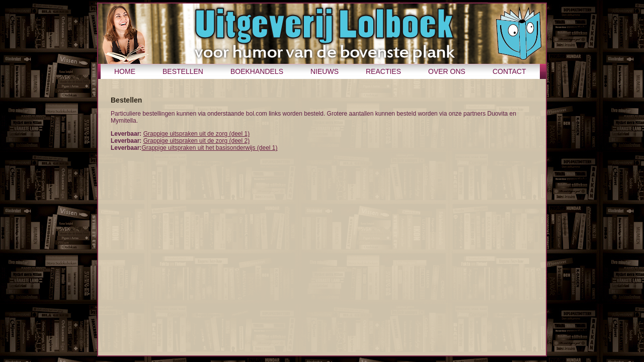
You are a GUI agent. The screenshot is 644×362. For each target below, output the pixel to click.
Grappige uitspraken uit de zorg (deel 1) (196, 134)
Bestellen (183, 71)
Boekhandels (257, 71)
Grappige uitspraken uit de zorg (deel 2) (196, 141)
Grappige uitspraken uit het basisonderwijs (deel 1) (209, 148)
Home (125, 71)
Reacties (383, 71)
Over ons (447, 71)
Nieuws (325, 71)
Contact (509, 71)
